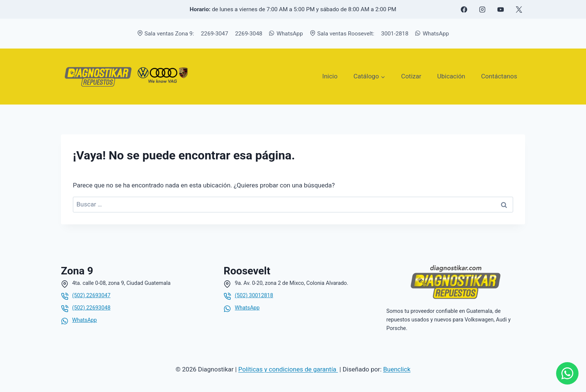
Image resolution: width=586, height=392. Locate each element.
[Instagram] (482, 9)
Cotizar (411, 76)
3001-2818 (395, 34)
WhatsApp (286, 34)
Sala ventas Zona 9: (166, 34)
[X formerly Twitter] (519, 9)
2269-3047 (215, 34)
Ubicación (451, 76)
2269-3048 (249, 34)
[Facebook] (464, 9)
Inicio (330, 76)
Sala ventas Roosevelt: (342, 34)
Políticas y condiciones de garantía (288, 369)
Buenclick (397, 369)
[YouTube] (500, 9)
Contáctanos (499, 76)
